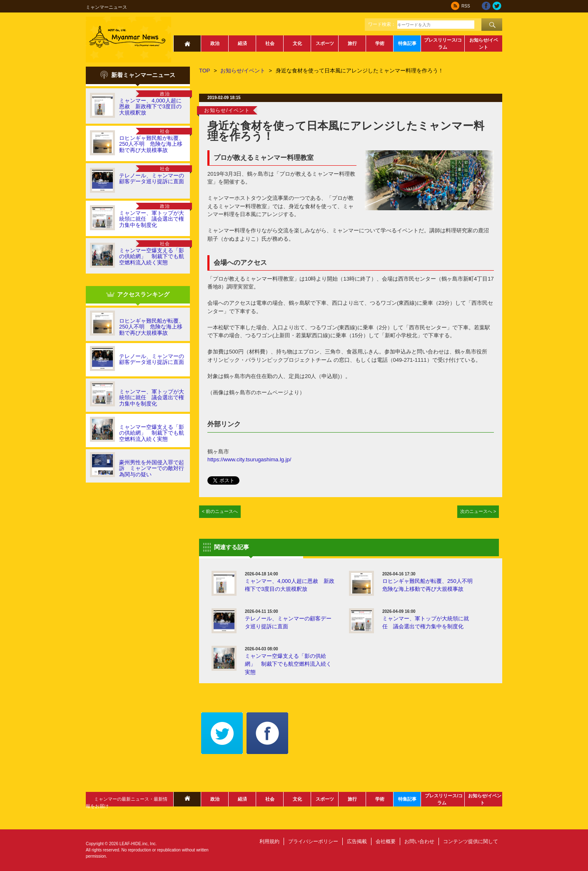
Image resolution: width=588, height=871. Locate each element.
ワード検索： (382, 24)
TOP (205, 71)
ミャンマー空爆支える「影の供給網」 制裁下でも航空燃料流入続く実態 (152, 256)
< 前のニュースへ (220, 511)
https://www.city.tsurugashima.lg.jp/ (249, 459)
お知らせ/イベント (484, 44)
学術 (380, 43)
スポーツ (325, 43)
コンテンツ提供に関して (471, 841)
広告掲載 (357, 841)
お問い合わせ (419, 841)
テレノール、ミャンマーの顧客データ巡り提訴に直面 (152, 178)
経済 (242, 43)
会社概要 (386, 841)
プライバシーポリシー (313, 841)
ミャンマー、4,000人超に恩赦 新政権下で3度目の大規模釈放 (150, 107)
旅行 (352, 43)
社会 (270, 43)
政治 (215, 43)
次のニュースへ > (478, 511)
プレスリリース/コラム (443, 44)
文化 (297, 43)
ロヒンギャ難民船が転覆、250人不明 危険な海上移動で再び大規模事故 (152, 144)
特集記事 (407, 43)
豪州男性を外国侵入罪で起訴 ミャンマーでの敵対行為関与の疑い (152, 468)
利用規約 (269, 841)
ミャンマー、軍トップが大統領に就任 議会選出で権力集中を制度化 (152, 219)
